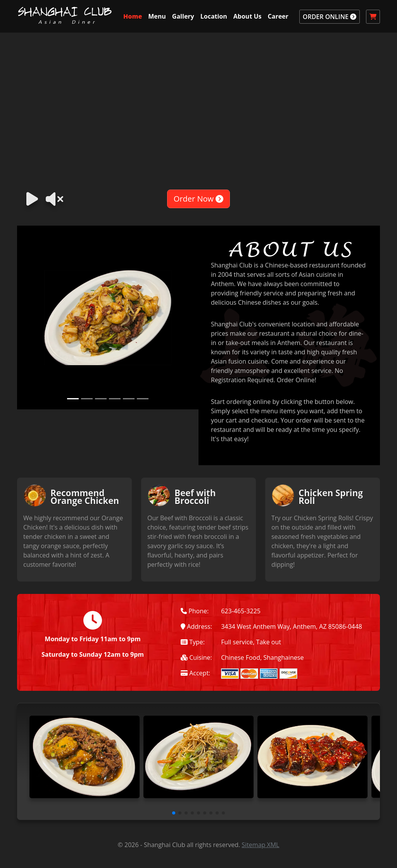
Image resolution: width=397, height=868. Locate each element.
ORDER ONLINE (330, 17)
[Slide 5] (129, 399)
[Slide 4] (115, 399)
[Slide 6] (143, 399)
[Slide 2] (87, 399)
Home (133, 16)
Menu (157, 16)
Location (214, 16)
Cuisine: (196, 657)
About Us (248, 16)
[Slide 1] (73, 399)
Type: (193, 642)
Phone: (195, 611)
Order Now (198, 199)
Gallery (183, 16)
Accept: (195, 673)
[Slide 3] (101, 399)
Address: (196, 626)
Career (278, 16)
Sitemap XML (260, 845)
